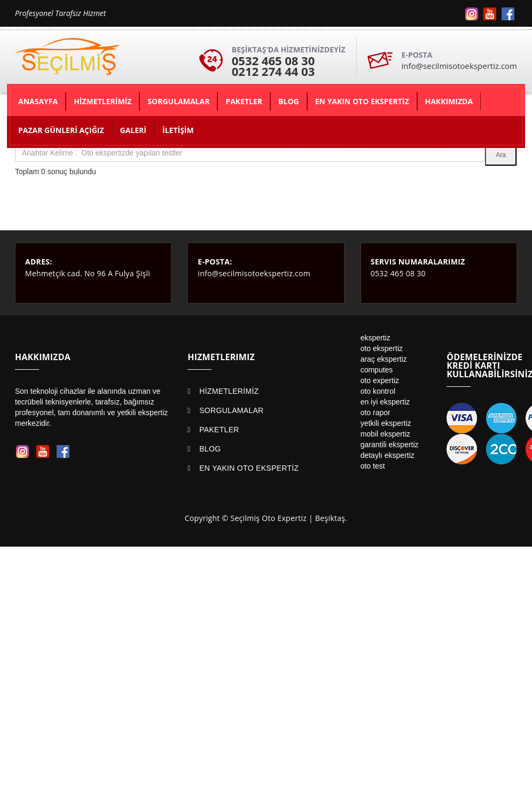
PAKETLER (219, 430)
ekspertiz (375, 338)
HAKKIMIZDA (449, 101)
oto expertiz (380, 380)
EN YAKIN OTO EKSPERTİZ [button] (362, 101)
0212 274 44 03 (273, 71)
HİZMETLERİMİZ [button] (103, 101)
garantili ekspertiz (390, 445)
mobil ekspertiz (385, 434)
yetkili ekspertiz (386, 423)
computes (377, 370)
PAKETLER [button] (244, 101)
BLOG (210, 449)
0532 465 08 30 (273, 60)
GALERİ (133, 130)
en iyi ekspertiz (385, 402)
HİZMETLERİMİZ (229, 391)
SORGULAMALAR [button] (178, 101)
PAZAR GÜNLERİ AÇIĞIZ (61, 130)
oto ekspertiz (382, 348)
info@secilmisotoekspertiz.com (459, 66)
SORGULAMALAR (231, 410)
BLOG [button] (289, 101)
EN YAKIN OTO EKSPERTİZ (249, 468)
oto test (373, 466)
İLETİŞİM (178, 130)
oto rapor (375, 413)
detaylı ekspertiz (388, 455)
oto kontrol (378, 391)
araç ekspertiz (384, 359)
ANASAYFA (38, 101)
